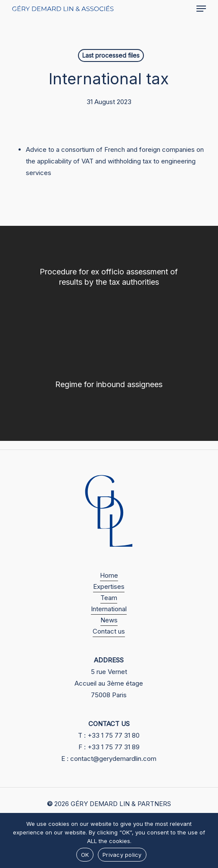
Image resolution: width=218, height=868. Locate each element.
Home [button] (109, 575)
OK (85, 855)
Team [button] (109, 598)
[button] (201, 9)
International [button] (109, 609)
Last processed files (111, 55)
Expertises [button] (109, 586)
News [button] (109, 620)
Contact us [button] (109, 631)
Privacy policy (122, 855)
